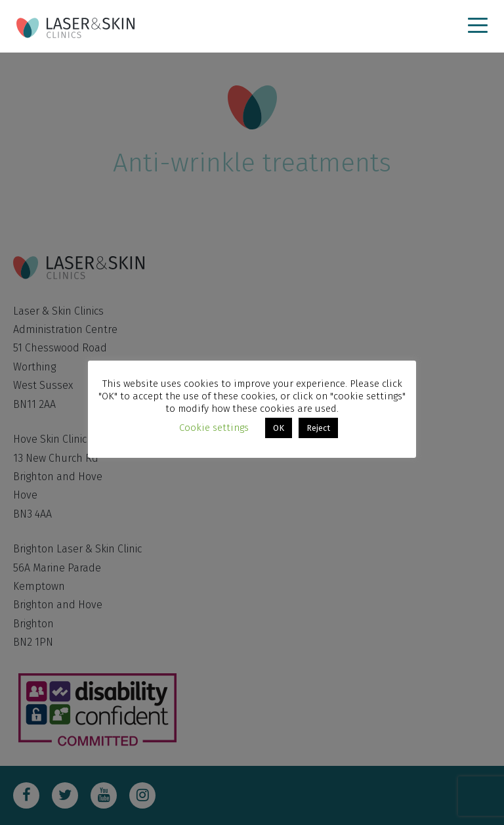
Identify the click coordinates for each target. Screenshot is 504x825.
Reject (318, 428)
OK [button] (279, 428)
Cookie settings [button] (214, 428)
